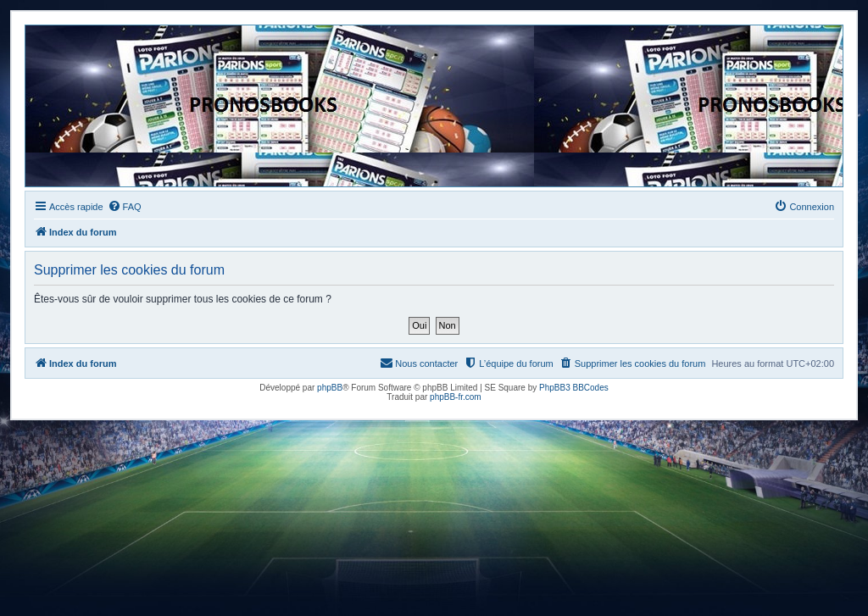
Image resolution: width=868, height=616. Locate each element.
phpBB (330, 388)
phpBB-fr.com (456, 397)
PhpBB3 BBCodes (574, 388)
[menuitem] (125, 207)
